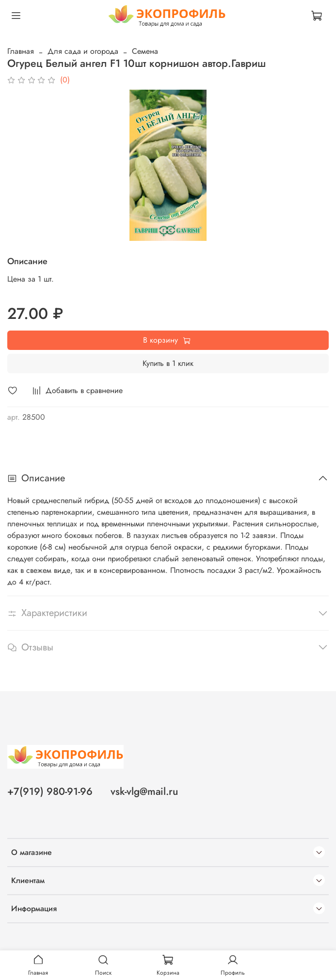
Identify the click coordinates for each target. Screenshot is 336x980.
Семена (145, 51)
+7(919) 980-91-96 (50, 791)
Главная (21, 51)
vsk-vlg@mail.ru (144, 791)
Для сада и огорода (83, 51)
